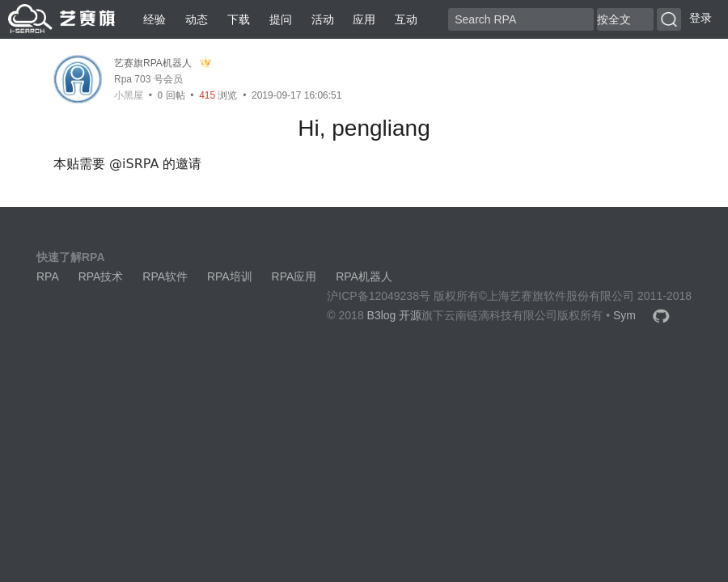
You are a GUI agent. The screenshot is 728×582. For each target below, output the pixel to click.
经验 (154, 19)
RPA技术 (101, 276)
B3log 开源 (395, 315)
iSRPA (140, 164)
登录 (700, 18)
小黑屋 (129, 95)
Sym (624, 315)
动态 (197, 19)
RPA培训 (230, 276)
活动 (323, 19)
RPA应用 (294, 276)
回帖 (171, 95)
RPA (48, 276)
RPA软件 (165, 276)
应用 (364, 19)
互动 (406, 19)
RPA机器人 (364, 276)
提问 (281, 19)
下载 (239, 19)
